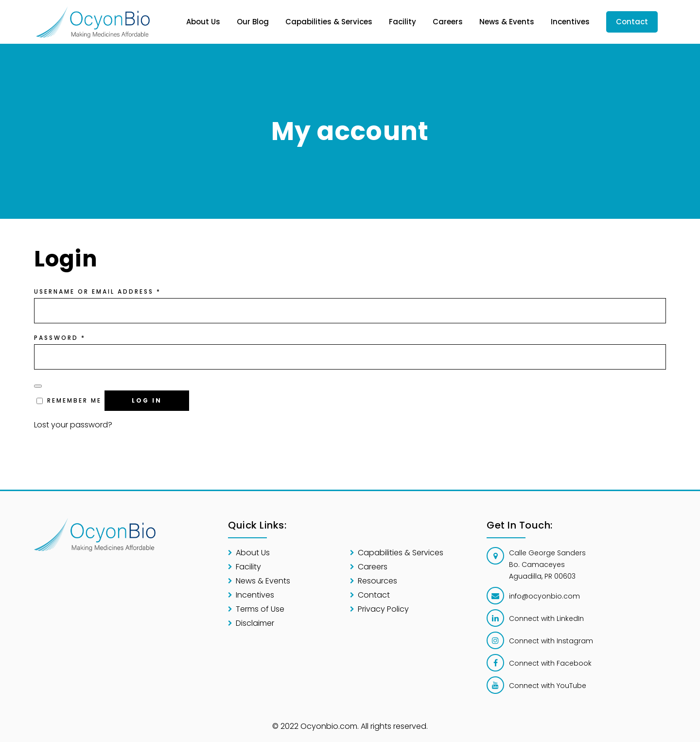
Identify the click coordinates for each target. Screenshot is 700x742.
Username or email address (97, 291)
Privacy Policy (383, 609)
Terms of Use (260, 609)
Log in (147, 400)
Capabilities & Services (401, 553)
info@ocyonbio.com (544, 596)
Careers (373, 567)
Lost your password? (73, 425)
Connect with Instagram (551, 641)
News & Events (263, 581)
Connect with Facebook (550, 663)
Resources (377, 581)
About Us (253, 553)
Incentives (255, 595)
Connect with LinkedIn (546, 618)
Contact (374, 595)
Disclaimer (255, 623)
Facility (248, 567)
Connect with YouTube (548, 686)
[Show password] (38, 386)
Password (60, 338)
